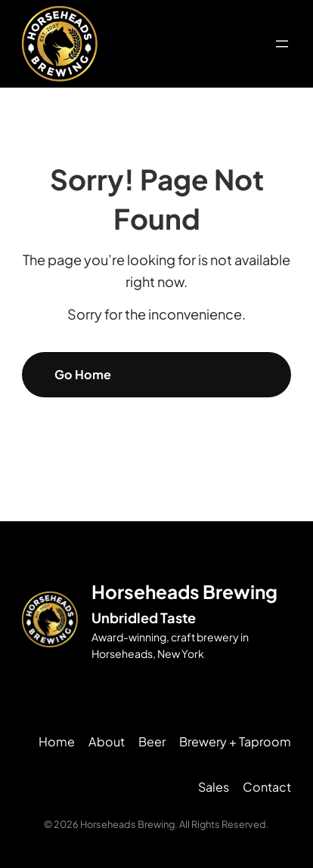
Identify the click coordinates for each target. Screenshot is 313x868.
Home (57, 741)
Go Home (83, 374)
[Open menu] (282, 44)
